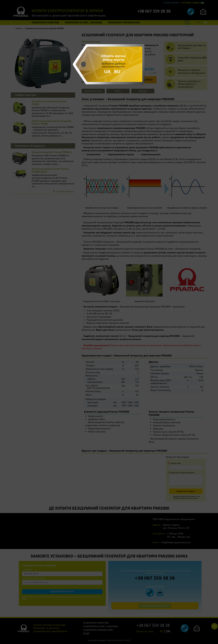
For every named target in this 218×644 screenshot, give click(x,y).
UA (107, 72)
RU (117, 72)
